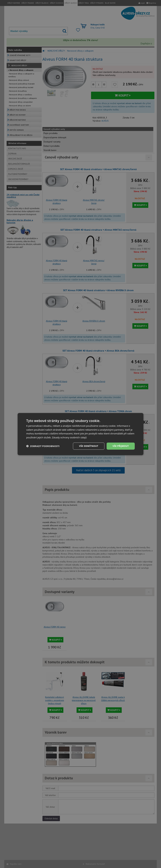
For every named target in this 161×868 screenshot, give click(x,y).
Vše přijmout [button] (121, 446)
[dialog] (80, 434)
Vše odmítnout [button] (89, 446)
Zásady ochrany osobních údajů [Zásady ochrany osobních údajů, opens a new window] (69, 437)
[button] (43, 446)
